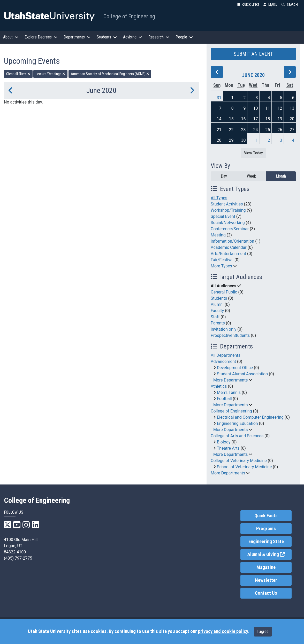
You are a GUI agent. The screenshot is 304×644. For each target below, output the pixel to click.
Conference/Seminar (230, 229)
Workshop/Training (228, 210)
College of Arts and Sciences (237, 436)
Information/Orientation (232, 241)
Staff (215, 317)
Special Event (223, 216)
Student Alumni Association (242, 374)
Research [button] (159, 37)
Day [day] (224, 176)
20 (292, 119)
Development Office (235, 368)
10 (255, 108)
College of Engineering (129, 16)
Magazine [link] (266, 567)
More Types (221, 266)
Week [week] (251, 176)
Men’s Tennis (229, 392)
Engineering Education (237, 423)
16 (243, 119)
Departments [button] (77, 37)
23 (243, 130)
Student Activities (227, 204)
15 (231, 119)
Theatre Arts (228, 448)
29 (231, 140)
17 (255, 119)
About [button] (11, 37)
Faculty (217, 311)
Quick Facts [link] (266, 516)
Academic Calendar (229, 247)
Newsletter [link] (266, 580)
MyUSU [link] (270, 5)
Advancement (223, 361)
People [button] (184, 37)
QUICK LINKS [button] (248, 5)
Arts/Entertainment (228, 254)
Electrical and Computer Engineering (250, 417)
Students (219, 298)
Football (224, 399)
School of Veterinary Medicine (244, 467)
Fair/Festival (222, 260)
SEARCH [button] (290, 5)
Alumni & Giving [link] (269, 554)
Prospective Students (230, 335)
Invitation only (223, 329)
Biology (224, 442)
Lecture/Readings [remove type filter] (50, 74)
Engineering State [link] (266, 542)
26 (280, 130)
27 (292, 130)
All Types (219, 198)
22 (231, 130)
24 (255, 130)
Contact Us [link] (266, 593)
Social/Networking (228, 223)
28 (219, 140)
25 (268, 130)
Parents (218, 323)
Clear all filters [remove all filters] (18, 74)
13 (292, 108)
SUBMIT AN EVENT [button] (253, 54)
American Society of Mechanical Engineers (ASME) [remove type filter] (110, 74)
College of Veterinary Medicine (239, 461)
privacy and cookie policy (223, 631)
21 (219, 130)
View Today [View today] (253, 153)
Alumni (217, 304)
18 (268, 119)
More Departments (230, 380)
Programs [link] (266, 529)
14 (219, 119)
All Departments (226, 355)
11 (268, 108)
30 (243, 140)
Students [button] (107, 37)
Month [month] (281, 176)
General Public (224, 292)
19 (280, 119)
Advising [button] (133, 37)
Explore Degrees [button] (41, 37)
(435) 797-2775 (18, 558)
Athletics (219, 386)
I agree (263, 631)
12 (280, 108)
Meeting (218, 235)
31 (219, 98)
